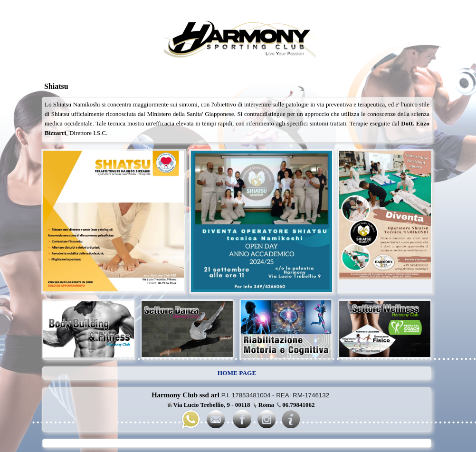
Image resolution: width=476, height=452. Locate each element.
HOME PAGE (237, 373)
